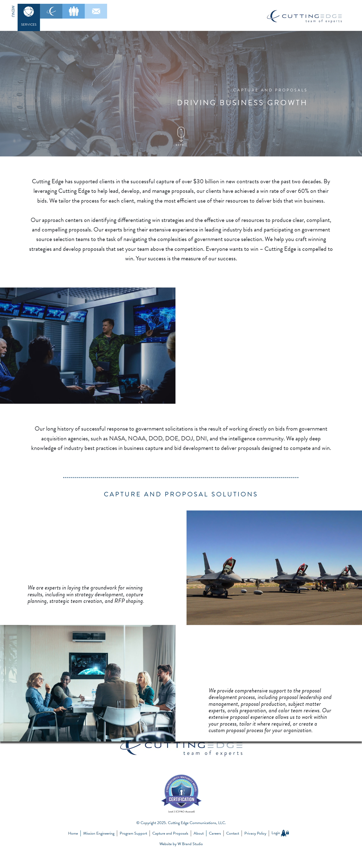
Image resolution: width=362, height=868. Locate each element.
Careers (215, 833)
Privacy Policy (255, 833)
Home (73, 833)
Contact (233, 833)
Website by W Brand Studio (181, 844)
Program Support (133, 833)
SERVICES (29, 25)
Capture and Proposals (170, 833)
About (199, 833)
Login (280, 833)
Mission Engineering (99, 833)
